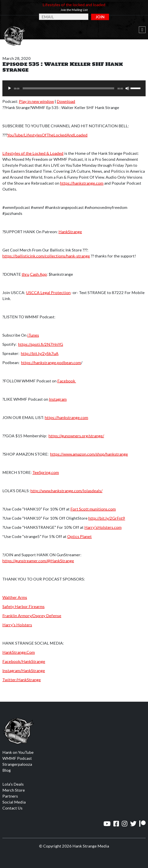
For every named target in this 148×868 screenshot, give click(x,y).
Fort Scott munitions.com (93, 509)
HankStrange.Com (19, 652)
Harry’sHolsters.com (103, 527)
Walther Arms (15, 597)
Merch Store (14, 790)
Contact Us (12, 808)
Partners (10, 796)
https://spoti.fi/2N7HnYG (41, 344)
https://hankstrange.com (82, 183)
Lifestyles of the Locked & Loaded (33, 153)
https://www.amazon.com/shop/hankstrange (89, 454)
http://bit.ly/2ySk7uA (40, 353)
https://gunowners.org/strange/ (76, 436)
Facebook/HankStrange (24, 661)
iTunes (33, 335)
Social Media (14, 802)
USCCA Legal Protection (48, 292)
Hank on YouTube (18, 752)
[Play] (10, 88)
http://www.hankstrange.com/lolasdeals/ (66, 491)
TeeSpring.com (46, 472)
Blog (7, 770)
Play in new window (36, 101)
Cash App (38, 274)
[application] (74, 88)
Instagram (58, 399)
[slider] (69, 88)
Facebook (67, 381)
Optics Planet (79, 536)
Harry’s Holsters (17, 625)
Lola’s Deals (13, 784)
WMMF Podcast (17, 758)
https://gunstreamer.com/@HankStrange (38, 561)
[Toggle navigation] (142, 30)
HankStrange (70, 232)
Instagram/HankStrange (24, 670)
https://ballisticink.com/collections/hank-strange (46, 256)
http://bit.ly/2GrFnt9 (107, 518)
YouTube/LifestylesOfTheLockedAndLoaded (47, 135)
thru (25, 274)
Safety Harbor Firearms (23, 606)
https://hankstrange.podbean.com (51, 362)
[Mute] (127, 88)
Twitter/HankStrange (22, 680)
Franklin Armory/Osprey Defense (32, 616)
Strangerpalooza (17, 764)
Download (66, 101)
